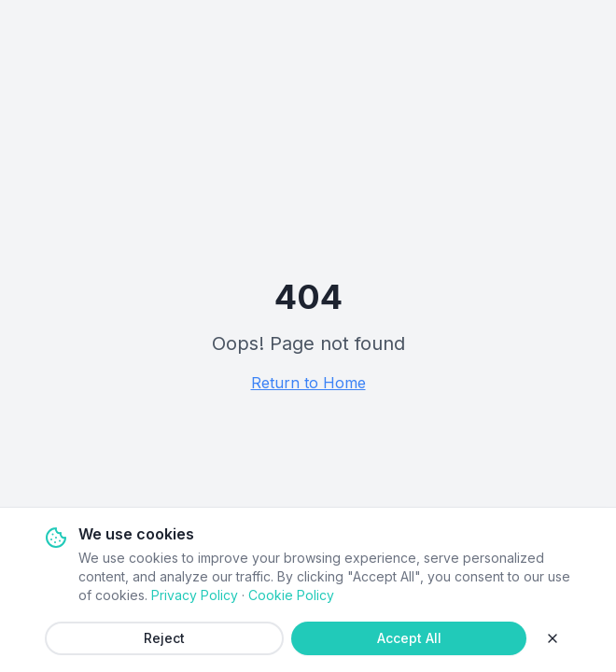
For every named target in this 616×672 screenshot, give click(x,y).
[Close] (553, 638)
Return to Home (308, 383)
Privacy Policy (195, 595)
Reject (164, 638)
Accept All (409, 638)
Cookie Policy (291, 595)
